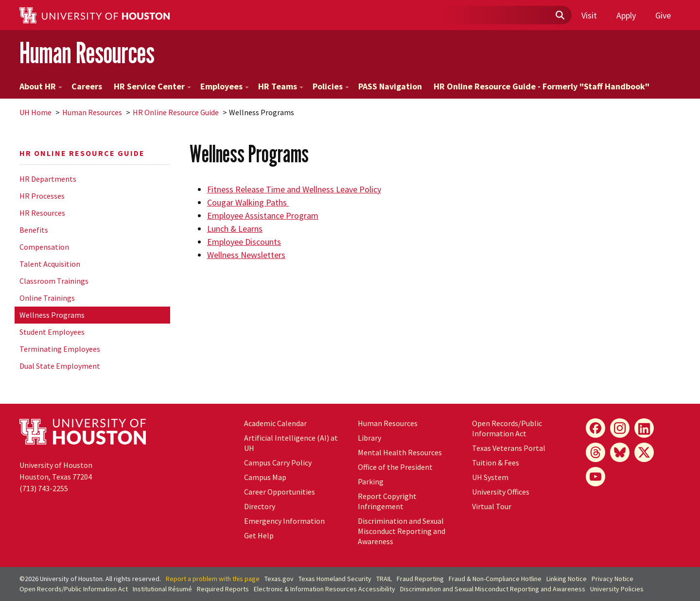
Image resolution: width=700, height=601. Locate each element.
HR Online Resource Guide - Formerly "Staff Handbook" (542, 86)
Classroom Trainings (54, 281)
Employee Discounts (244, 242)
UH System (490, 477)
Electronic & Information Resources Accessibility (324, 589)
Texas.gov (279, 579)
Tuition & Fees (496, 463)
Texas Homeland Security (335, 579)
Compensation (44, 247)
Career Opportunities (280, 492)
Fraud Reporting (420, 579)
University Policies (617, 589)
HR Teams (281, 86)
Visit (589, 15)
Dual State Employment (60, 366)
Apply (626, 15)
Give (663, 15)
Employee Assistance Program (263, 215)
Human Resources (87, 53)
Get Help (259, 535)
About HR (41, 86)
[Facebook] (595, 428)
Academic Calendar (275, 423)
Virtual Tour (492, 506)
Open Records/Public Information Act (507, 428)
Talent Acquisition (50, 264)
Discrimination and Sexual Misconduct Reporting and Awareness (402, 531)
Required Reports (223, 589)
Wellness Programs (52, 315)
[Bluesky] (620, 452)
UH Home (35, 112)
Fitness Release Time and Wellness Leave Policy (294, 189)
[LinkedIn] (644, 428)
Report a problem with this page (213, 579)
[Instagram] (620, 428)
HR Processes (42, 196)
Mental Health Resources (400, 452)
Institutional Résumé (162, 589)
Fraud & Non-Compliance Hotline (495, 579)
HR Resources (42, 213)
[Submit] (560, 16)
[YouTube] (595, 477)
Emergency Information (284, 521)
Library (369, 438)
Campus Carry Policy (278, 463)
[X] (644, 452)
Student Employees (52, 332)
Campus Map (265, 477)
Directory (260, 506)
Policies (331, 86)
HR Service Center (152, 86)
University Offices (501, 492)
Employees (225, 86)
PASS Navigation (390, 86)
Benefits (34, 230)
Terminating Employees (60, 349)
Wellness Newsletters (246, 255)
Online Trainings (47, 298)
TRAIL (384, 579)
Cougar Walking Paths (248, 202)
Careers (87, 86)
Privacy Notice (612, 579)
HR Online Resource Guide (176, 112)
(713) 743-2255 (44, 488)
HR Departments (48, 179)
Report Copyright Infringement (387, 501)
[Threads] (595, 452)
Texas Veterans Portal (509, 448)
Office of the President (395, 467)
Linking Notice (567, 579)
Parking (371, 481)
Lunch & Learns (235, 229)
